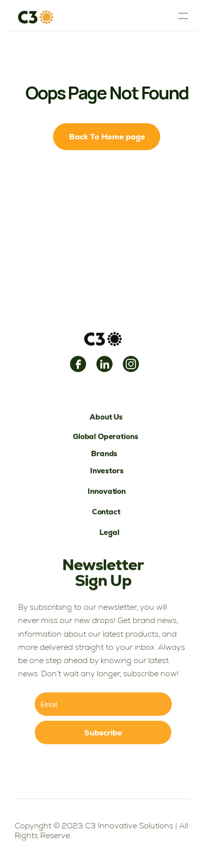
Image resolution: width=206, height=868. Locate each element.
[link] (78, 365)
